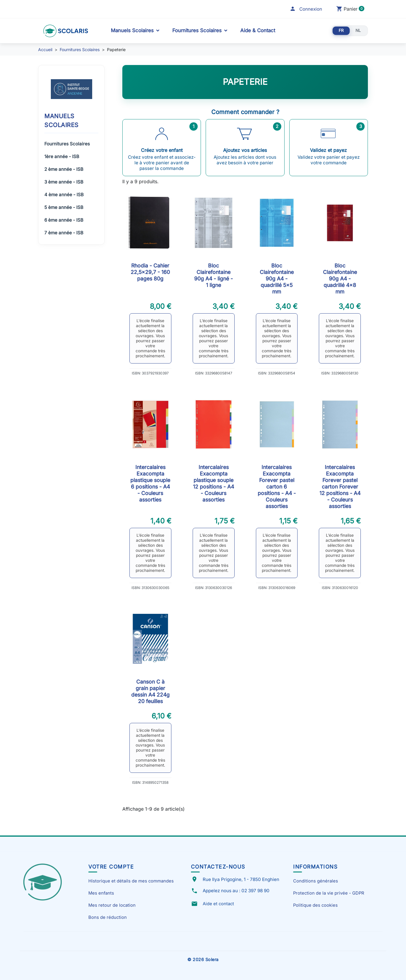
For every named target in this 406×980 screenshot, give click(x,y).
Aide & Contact (258, 30)
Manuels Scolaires (132, 30)
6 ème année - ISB (64, 220)
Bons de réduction (108, 917)
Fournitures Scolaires (197, 30)
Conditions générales (316, 881)
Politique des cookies (315, 905)
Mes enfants (101, 893)
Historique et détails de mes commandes (131, 881)
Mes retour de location (112, 905)
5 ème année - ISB (64, 207)
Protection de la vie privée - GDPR (329, 893)
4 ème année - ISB (64, 195)
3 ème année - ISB (64, 182)
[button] (306, 9)
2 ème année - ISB (64, 169)
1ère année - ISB (62, 156)
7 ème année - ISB (64, 233)
